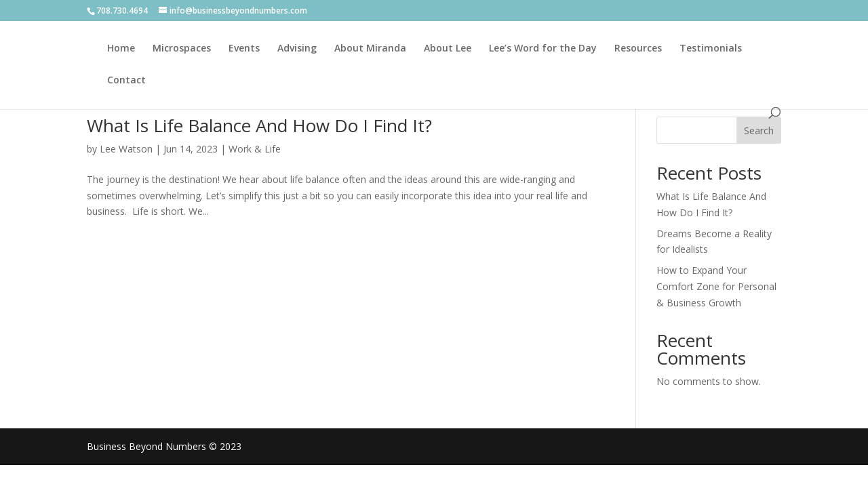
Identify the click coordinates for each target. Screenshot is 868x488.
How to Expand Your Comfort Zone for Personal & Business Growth (716, 286)
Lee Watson (126, 149)
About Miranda (370, 49)
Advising (297, 49)
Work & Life (255, 149)
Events (244, 49)
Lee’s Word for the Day (543, 49)
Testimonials (711, 49)
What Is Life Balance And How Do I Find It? (259, 125)
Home (121, 49)
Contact (126, 81)
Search (759, 130)
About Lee (448, 49)
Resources (638, 49)
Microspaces (182, 49)
